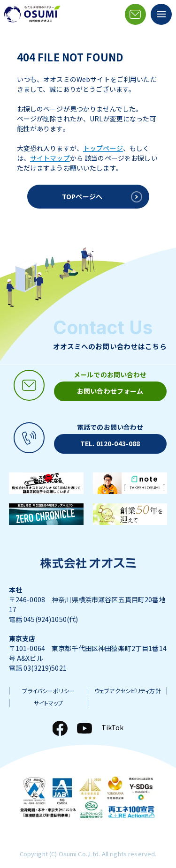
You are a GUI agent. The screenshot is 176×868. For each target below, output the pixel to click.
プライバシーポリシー (48, 691)
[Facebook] (60, 728)
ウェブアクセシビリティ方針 (128, 691)
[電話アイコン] (88, 438)
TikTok (113, 727)
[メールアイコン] (135, 14)
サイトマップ (50, 158)
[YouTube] (84, 728)
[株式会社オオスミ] (32, 14)
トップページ (103, 148)
